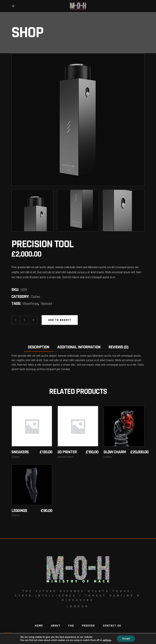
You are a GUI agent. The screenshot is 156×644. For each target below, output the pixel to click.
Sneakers (20, 452)
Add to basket (60, 320)
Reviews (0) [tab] (118, 347)
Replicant (46, 304)
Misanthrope (30, 304)
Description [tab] (39, 347)
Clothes (35, 297)
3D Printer (67, 452)
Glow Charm (115, 452)
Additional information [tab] (79, 347)
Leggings (19, 511)
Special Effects (66, 457)
